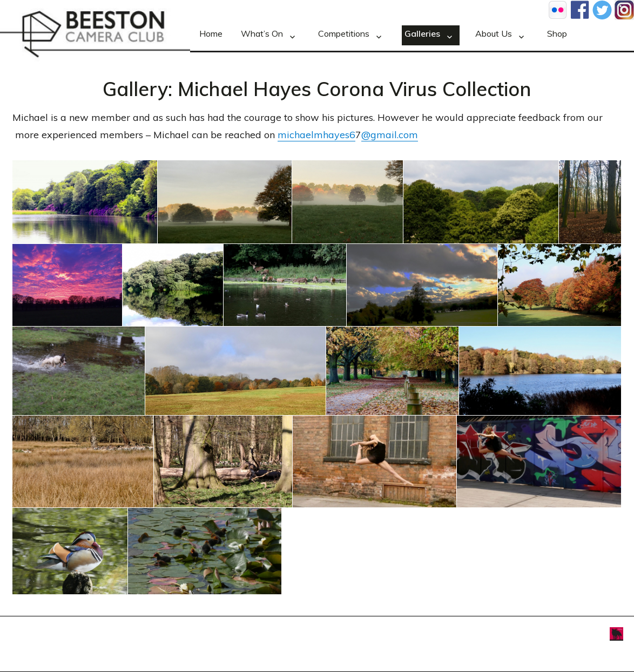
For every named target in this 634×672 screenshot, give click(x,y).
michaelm (300, 135)
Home (211, 33)
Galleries (422, 33)
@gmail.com (390, 135)
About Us (494, 33)
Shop (557, 33)
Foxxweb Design (582, 633)
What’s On (262, 33)
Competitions (344, 33)
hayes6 (339, 135)
